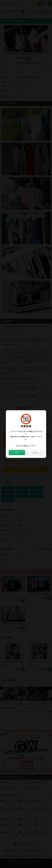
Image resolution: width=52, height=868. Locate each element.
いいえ (35, 452)
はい (17, 452)
